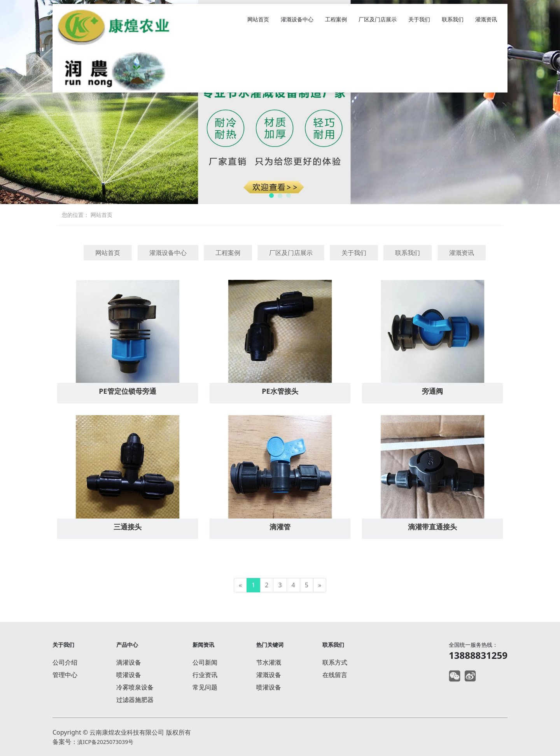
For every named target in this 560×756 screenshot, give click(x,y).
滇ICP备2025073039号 (105, 742)
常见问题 (205, 687)
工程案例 (336, 19)
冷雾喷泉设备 (135, 687)
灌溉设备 (269, 675)
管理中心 (65, 675)
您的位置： (75, 215)
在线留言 (335, 675)
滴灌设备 (129, 662)
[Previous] (240, 585)
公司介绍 (65, 662)
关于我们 (419, 19)
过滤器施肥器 (135, 700)
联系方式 (335, 662)
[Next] (320, 585)
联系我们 (453, 19)
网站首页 (258, 19)
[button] (271, 196)
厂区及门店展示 (378, 19)
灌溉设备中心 (297, 19)
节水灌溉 (269, 662)
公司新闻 (205, 662)
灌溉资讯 (486, 19)
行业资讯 (205, 675)
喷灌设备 (129, 675)
